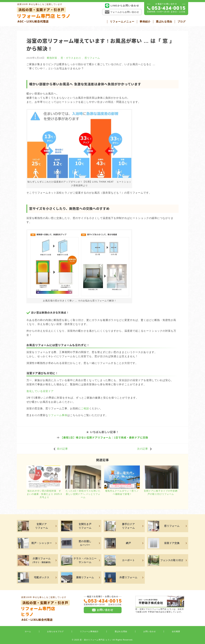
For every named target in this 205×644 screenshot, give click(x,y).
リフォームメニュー (122, 22)
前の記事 (60, 449)
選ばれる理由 (164, 22)
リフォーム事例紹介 (89, 631)
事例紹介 (145, 22)
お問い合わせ (150, 631)
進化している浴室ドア (40, 391)
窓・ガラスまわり (71, 58)
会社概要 (176, 631)
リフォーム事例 (58, 415)
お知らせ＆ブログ (55, 631)
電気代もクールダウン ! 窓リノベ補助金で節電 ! (122, 492)
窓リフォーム (92, 58)
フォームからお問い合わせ (122, 12)
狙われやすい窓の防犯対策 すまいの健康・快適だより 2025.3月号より (44, 494)
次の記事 (145, 449)
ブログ (182, 22)
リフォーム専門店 (45, 611)
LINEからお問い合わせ (122, 6)
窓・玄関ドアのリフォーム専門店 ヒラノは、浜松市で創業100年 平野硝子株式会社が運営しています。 (160, 604)
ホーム (28, 631)
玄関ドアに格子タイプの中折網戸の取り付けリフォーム (161, 492)
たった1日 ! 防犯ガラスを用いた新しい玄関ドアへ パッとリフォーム (83, 494)
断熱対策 (52, 58)
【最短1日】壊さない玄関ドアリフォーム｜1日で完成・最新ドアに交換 (104, 438)
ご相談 (85, 408)
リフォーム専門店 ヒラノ (44, 15)
